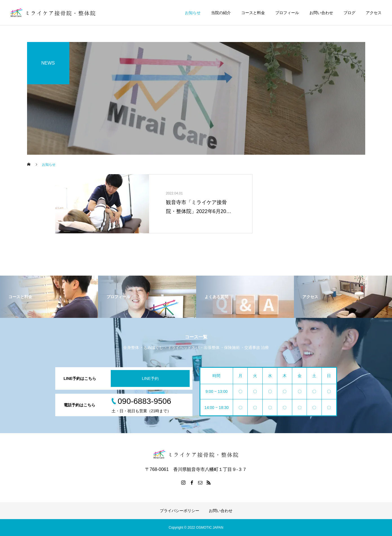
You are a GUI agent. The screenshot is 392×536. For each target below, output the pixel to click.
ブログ (349, 13)
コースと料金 (253, 13)
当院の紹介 (221, 13)
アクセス (374, 13)
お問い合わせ (321, 13)
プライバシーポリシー (180, 511)
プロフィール (287, 13)
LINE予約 (150, 378)
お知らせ (193, 13)
